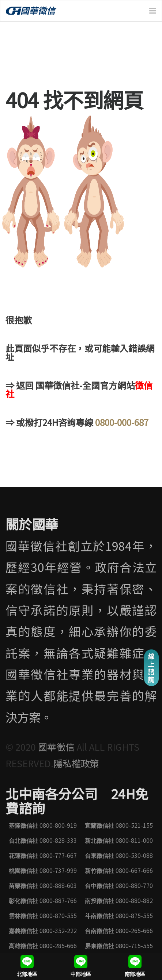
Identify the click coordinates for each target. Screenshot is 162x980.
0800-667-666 (119, 870)
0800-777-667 (43, 855)
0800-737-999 (43, 870)
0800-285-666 (43, 946)
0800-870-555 (43, 915)
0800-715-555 (119, 946)
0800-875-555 (119, 915)
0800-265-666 (119, 930)
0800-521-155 (119, 825)
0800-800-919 (43, 825)
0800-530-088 (119, 855)
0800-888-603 (43, 885)
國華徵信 (57, 747)
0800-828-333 (43, 840)
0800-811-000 (119, 840)
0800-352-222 (43, 930)
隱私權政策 (76, 763)
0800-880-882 (119, 900)
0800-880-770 (119, 885)
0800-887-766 (43, 900)
